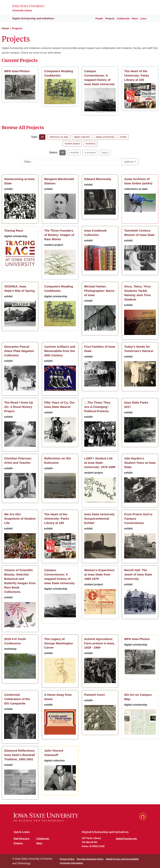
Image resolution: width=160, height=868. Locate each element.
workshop (90, 144)
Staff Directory (22, 839)
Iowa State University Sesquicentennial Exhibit (100, 519)
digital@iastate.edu (126, 839)
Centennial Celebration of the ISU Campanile (17, 699)
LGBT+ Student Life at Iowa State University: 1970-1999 (100, 463)
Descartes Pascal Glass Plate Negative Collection (19, 351)
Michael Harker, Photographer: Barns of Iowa (99, 291)
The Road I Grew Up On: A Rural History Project (19, 407)
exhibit (123, 137)
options (129, 162)
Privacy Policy (67, 859)
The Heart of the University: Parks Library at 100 (137, 75)
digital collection (82, 137)
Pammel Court (95, 695)
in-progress (90, 153)
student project (72, 144)
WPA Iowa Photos (17, 71)
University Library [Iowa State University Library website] (22, 10)
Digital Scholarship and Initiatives (30, 18)
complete (74, 153)
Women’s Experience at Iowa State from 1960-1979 (99, 574)
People (99, 19)
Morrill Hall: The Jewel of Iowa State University (138, 574)
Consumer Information (71, 863)
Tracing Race (14, 230)
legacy (105, 153)
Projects (110, 19)
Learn (143, 19)
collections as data (59, 137)
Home (5, 28)
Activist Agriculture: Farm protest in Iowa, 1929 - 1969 (100, 643)
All (42, 137)
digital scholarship (105, 137)
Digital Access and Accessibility (122, 859)
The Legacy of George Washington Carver (59, 643)
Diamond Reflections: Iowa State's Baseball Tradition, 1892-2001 (20, 755)
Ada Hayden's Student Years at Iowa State (140, 463)
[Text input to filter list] (72, 162)
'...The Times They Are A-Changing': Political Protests (97, 407)
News (135, 19)
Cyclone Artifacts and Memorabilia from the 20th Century (60, 351)
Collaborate (123, 19)
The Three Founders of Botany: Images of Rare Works (59, 235)
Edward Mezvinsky (98, 179)
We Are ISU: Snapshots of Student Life (20, 519)
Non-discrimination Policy (90, 859)
